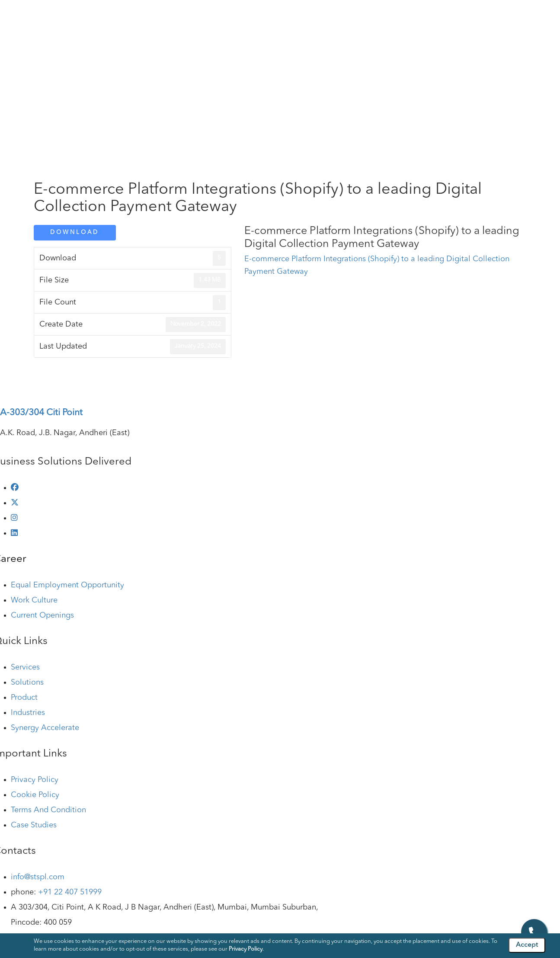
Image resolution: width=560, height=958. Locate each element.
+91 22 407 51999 (70, 892)
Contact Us (532, 17)
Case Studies (481, 17)
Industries (351, 17)
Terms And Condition (48, 810)
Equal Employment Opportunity (67, 585)
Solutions (271, 17)
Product (310, 17)
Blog (441, 17)
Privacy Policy (35, 780)
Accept (527, 945)
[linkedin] (14, 533)
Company (189, 17)
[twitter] (15, 503)
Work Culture (34, 600)
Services (230, 17)
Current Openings (42, 615)
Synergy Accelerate (45, 728)
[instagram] (14, 518)
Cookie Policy (35, 795)
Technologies (400, 17)
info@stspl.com (38, 877)
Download (75, 232)
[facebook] (15, 488)
